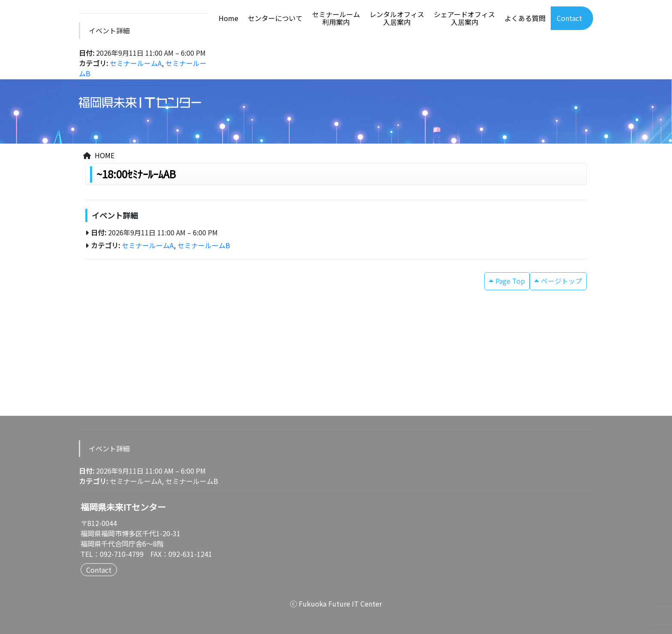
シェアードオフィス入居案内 (464, 18)
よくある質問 (525, 18)
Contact (569, 18)
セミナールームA (136, 63)
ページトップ (561, 281)
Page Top (510, 281)
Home (228, 18)
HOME (105, 155)
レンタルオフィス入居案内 (397, 18)
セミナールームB (204, 245)
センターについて (275, 18)
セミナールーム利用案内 (336, 18)
